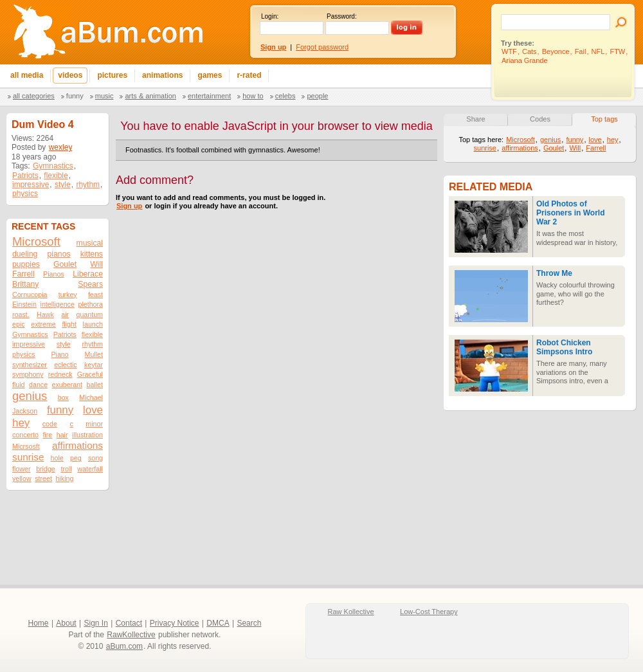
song (95, 458)
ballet (95, 385)
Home (39, 623)
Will (96, 264)
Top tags (604, 119)
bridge (46, 469)
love (93, 410)
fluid (19, 385)
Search (249, 623)
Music (104, 96)
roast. (21, 314)
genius (30, 396)
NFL (598, 51)
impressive (31, 185)
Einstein (24, 304)
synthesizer (30, 365)
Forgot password (322, 47)
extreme (43, 324)
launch (93, 324)
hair (62, 435)
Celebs (285, 96)
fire (47, 435)
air (65, 314)
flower (21, 469)
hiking (65, 478)
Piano (59, 354)
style (63, 185)
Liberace (88, 274)
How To (253, 96)
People (317, 96)
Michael (91, 397)
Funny (75, 96)
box (63, 397)
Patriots (25, 176)
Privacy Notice (175, 623)
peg (76, 458)
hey (21, 423)
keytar (94, 365)
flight (69, 324)
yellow (22, 478)
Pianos (54, 274)
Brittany (25, 284)
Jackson (25, 411)
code (50, 424)
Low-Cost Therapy (429, 612)
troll (66, 469)
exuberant (67, 385)
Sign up (129, 206)
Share (475, 119)
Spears (90, 284)
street (43, 478)
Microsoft (36, 241)
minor (94, 424)
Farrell (23, 274)
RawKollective (131, 635)
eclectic (66, 365)
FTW (617, 51)
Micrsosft (26, 446)
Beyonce (556, 51)
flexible (56, 176)
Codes (540, 119)
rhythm (88, 185)
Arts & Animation (150, 96)
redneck (60, 374)
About (66, 623)
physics (25, 194)
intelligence (58, 304)
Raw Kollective (351, 612)
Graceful (90, 374)
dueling (25, 254)
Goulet (65, 264)
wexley (61, 147)
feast (95, 295)
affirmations (77, 445)
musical (90, 243)
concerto (25, 435)
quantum (90, 314)
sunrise (28, 457)
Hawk (45, 314)
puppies (26, 264)
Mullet (94, 354)
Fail (581, 51)
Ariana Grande (525, 60)
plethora (91, 304)
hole (57, 458)
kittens (92, 254)
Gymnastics (53, 166)
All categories (34, 96)
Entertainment (209, 96)
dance (38, 385)
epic (19, 324)
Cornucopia (30, 295)
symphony (28, 374)
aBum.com (124, 646)
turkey (68, 295)
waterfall (90, 469)
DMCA (218, 623)
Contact (129, 623)
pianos (59, 254)
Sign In (96, 623)
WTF (509, 51)
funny (60, 410)
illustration (87, 435)
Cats (530, 51)
